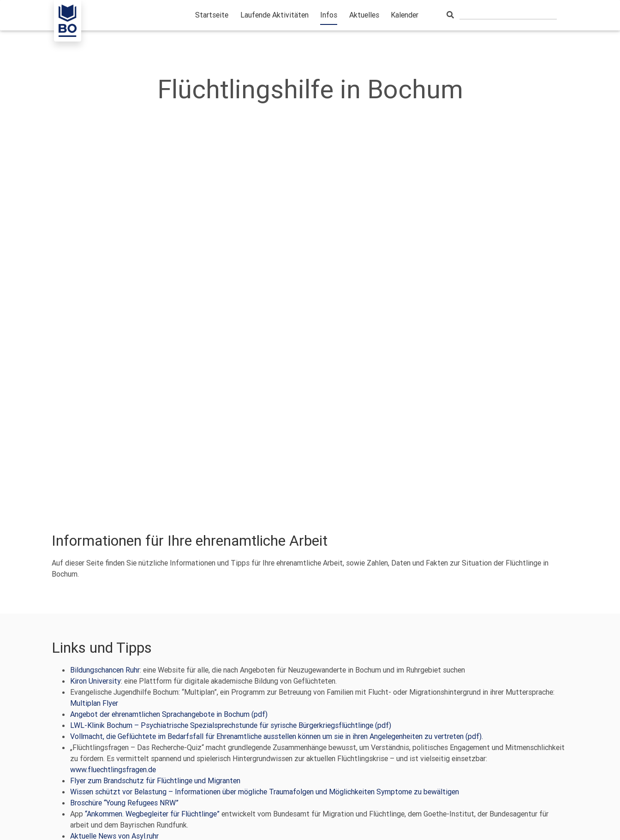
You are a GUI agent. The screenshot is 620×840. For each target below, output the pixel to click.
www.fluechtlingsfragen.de (113, 769)
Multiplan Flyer (94, 703)
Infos (329, 15)
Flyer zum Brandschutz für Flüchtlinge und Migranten (155, 780)
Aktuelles (364, 15)
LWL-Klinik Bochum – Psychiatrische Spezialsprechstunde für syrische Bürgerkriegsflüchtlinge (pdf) (231, 725)
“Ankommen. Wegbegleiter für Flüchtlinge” (152, 814)
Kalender (405, 15)
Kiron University (95, 681)
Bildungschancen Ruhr (105, 670)
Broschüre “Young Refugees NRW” (124, 803)
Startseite (212, 15)
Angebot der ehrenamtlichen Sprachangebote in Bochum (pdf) (169, 714)
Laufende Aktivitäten (274, 15)
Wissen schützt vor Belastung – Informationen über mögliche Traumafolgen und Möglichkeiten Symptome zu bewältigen (265, 792)
